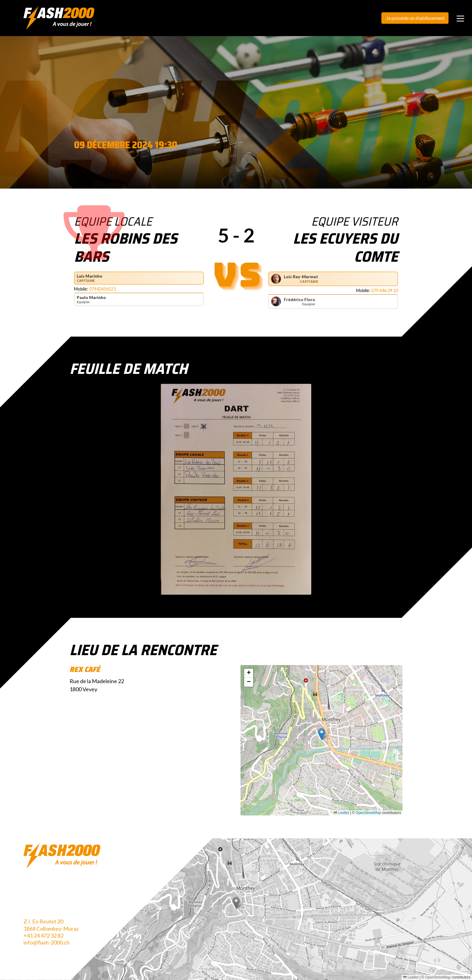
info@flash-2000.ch (47, 942)
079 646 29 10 (385, 290)
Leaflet (341, 813)
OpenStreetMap (369, 813)
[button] (322, 734)
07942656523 (102, 289)
